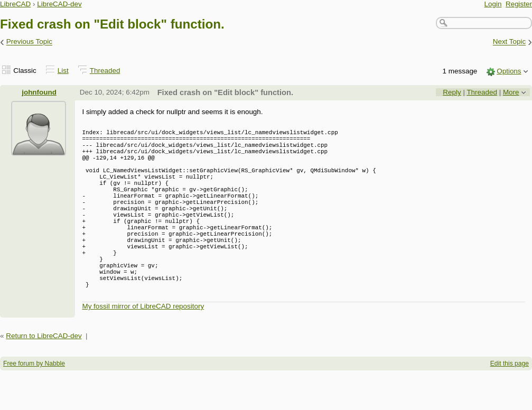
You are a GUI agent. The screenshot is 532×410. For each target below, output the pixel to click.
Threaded (105, 71)
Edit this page (510, 403)
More (511, 92)
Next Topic (510, 42)
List (63, 71)
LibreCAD (15, 4)
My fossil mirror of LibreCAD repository (143, 346)
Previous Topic (29, 42)
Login (493, 4)
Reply (452, 92)
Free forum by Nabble (34, 403)
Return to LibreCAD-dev (44, 375)
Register (519, 4)
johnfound (39, 92)
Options (509, 71)
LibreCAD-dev (59, 4)
